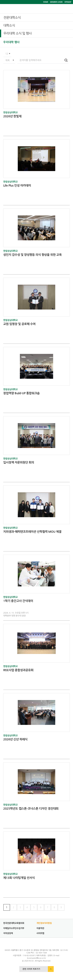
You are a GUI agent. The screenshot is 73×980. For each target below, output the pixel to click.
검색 (66, 60)
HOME (46, 2)
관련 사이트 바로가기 (31, 969)
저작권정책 (8, 933)
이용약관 (40, 928)
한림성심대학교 (10, 112)
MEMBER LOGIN (56, 2)
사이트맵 (40, 933)
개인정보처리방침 (44, 923)
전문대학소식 (12, 18)
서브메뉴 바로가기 (0, 0)
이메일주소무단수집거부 (14, 928)
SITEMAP (68, 2)
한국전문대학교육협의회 (14, 923)
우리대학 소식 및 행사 (18, 33)
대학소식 (9, 25)
